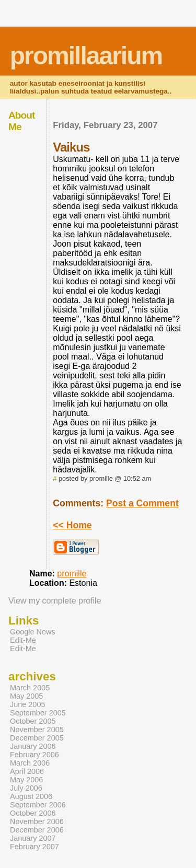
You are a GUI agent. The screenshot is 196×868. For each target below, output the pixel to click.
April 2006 (27, 771)
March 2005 (30, 688)
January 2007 (33, 838)
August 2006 (31, 796)
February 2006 (34, 755)
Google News (33, 632)
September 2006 (38, 805)
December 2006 (37, 830)
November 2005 (37, 730)
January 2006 (33, 746)
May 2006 (26, 780)
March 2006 (30, 763)
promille (72, 574)
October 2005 (33, 721)
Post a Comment (142, 503)
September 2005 (38, 713)
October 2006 (33, 813)
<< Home (72, 525)
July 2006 (26, 788)
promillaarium (86, 56)
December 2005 (37, 738)
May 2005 (26, 696)
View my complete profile (55, 601)
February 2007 (34, 847)
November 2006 (37, 821)
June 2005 (27, 704)
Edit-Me (23, 640)
